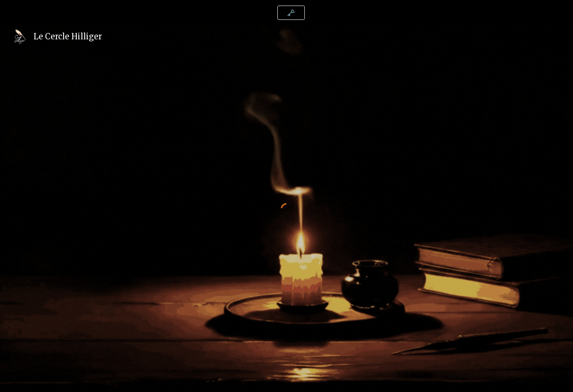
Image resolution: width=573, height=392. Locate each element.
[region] (286, 13)
